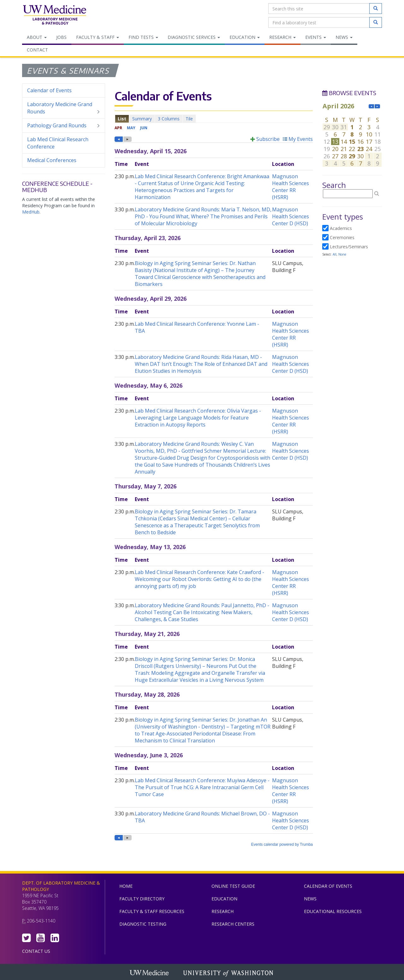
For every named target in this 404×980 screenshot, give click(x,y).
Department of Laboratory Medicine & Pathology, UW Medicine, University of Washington (54, 15)
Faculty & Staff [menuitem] (98, 37)
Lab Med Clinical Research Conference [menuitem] (58, 143)
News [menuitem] (344, 37)
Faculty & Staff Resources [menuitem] (152, 911)
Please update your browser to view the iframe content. (214, 119)
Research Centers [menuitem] (233, 924)
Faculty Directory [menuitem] (142, 899)
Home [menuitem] (126, 886)
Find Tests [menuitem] (143, 37)
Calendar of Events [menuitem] (49, 90)
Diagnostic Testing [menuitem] (143, 924)
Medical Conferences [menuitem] (52, 160)
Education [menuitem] (245, 37)
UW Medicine (150, 973)
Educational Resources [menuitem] (333, 911)
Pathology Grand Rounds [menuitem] (64, 126)
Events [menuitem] (316, 37)
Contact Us (36, 951)
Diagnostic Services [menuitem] (194, 37)
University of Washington (229, 973)
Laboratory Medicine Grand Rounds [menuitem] (64, 108)
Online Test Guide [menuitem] (233, 886)
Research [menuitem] (282, 37)
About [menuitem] (37, 37)
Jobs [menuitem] (61, 37)
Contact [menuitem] (37, 50)
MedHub (31, 212)
